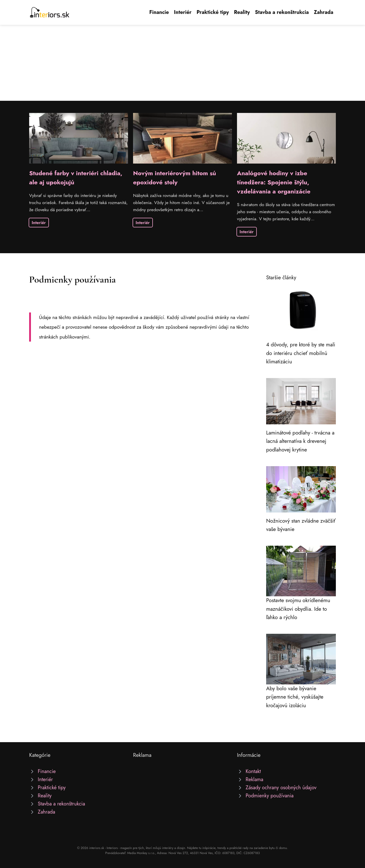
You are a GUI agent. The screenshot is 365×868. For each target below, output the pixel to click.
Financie (159, 12)
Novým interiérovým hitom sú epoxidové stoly (175, 178)
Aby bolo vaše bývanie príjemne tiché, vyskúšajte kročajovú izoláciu (295, 697)
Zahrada (324, 12)
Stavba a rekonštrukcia (282, 12)
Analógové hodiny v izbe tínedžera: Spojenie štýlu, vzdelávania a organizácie (274, 182)
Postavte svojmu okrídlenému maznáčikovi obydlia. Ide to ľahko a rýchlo (298, 609)
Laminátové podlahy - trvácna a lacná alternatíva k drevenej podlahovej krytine (300, 441)
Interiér (183, 12)
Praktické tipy (213, 12)
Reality (242, 12)
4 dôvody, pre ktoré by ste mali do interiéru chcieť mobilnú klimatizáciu (301, 353)
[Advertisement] (182, 63)
